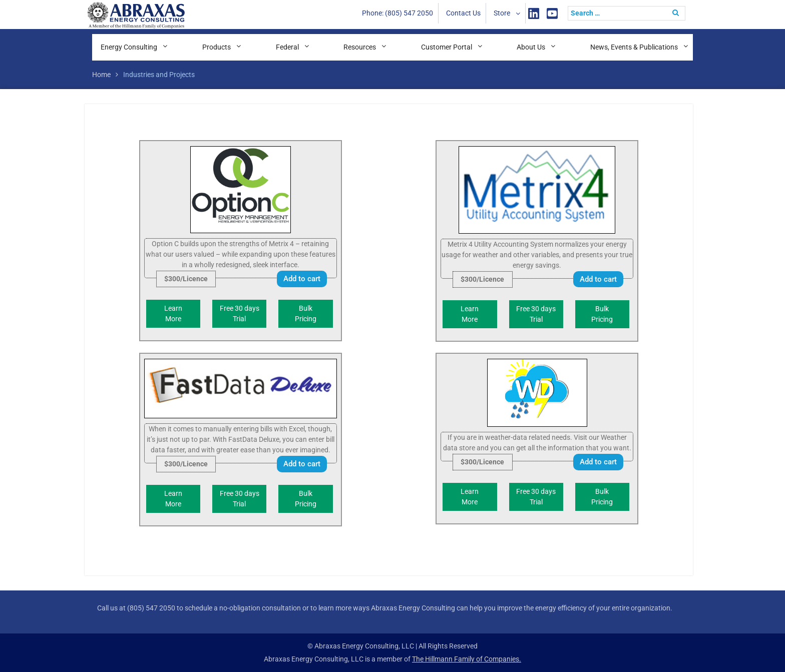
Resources (360, 47)
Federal (287, 47)
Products (217, 47)
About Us (531, 47)
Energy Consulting (129, 47)
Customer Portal (447, 47)
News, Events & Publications (634, 47)
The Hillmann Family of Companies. (467, 659)
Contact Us (463, 13)
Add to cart (302, 279)
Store (502, 13)
